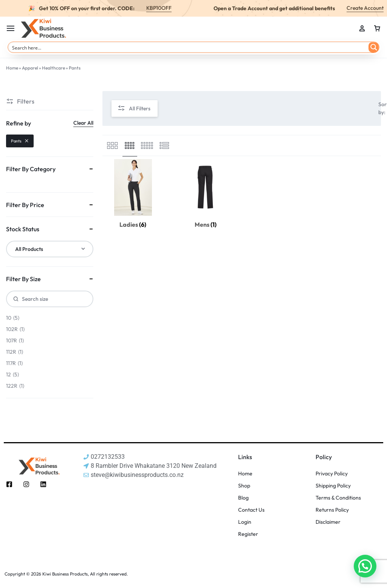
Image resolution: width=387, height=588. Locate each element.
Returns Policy (332, 510)
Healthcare (53, 68)
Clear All (83, 123)
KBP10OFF (159, 8)
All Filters (134, 109)
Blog (243, 498)
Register (248, 534)
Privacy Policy (332, 474)
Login (245, 522)
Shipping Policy (333, 486)
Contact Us (251, 510)
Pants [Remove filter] (20, 141)
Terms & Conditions (338, 498)
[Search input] (189, 47)
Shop (244, 486)
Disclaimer (328, 522)
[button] (365, 566)
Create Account (365, 8)
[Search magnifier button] (374, 47)
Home (12, 68)
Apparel (30, 68)
